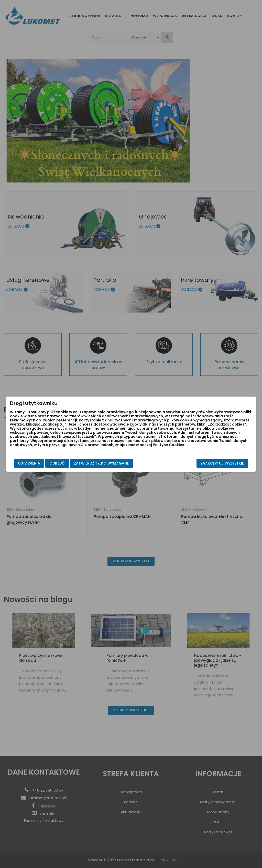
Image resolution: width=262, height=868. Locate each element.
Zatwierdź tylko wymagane (101, 463)
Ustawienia (29, 463)
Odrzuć (57, 463)
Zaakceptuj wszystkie (222, 463)
